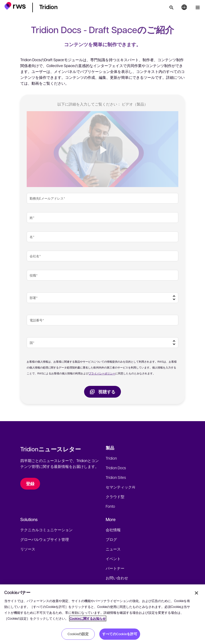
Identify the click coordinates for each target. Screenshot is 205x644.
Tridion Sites (116, 477)
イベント (113, 558)
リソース (28, 549)
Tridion (111, 458)
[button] (15, 7)
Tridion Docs (116, 468)
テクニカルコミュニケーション (46, 530)
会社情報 (113, 530)
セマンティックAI (120, 487)
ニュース (113, 549)
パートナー (115, 568)
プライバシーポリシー (102, 373)
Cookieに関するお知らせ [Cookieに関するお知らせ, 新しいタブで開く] (88, 618)
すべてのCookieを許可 (120, 634)
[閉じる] (196, 593)
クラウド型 (115, 496)
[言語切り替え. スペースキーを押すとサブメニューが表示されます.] (184, 7)
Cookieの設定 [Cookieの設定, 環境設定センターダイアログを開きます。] (78, 634)
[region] (102, 614)
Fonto (110, 506)
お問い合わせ (117, 578)
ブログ (111, 539)
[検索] (171, 7)
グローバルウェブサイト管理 (45, 539)
